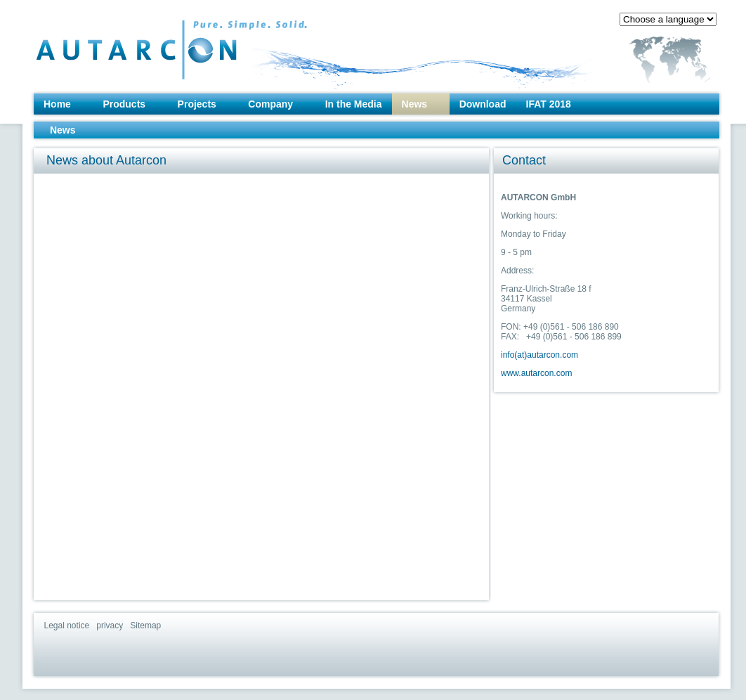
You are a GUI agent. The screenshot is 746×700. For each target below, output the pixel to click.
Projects (197, 104)
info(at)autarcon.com (539, 355)
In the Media (354, 104)
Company (270, 104)
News (415, 104)
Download (483, 104)
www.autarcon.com (536, 373)
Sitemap (145, 626)
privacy (110, 626)
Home (57, 104)
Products (124, 104)
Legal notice (67, 626)
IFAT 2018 (549, 104)
